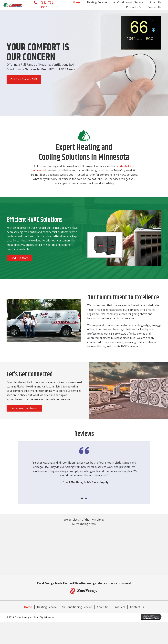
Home (28, 607)
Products (119, 607)
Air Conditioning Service (77, 607)
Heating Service (47, 607)
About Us (103, 607)
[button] (24, 79)
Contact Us (137, 607)
